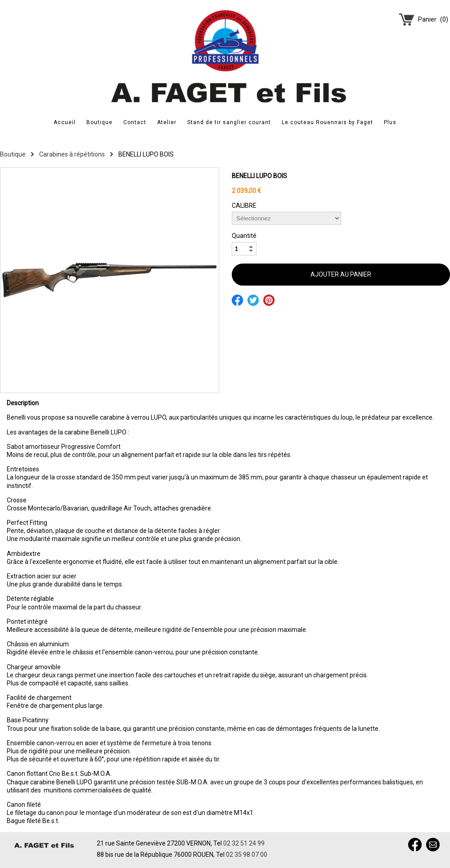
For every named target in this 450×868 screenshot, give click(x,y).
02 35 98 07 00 (247, 855)
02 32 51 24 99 (244, 843)
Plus (390, 122)
